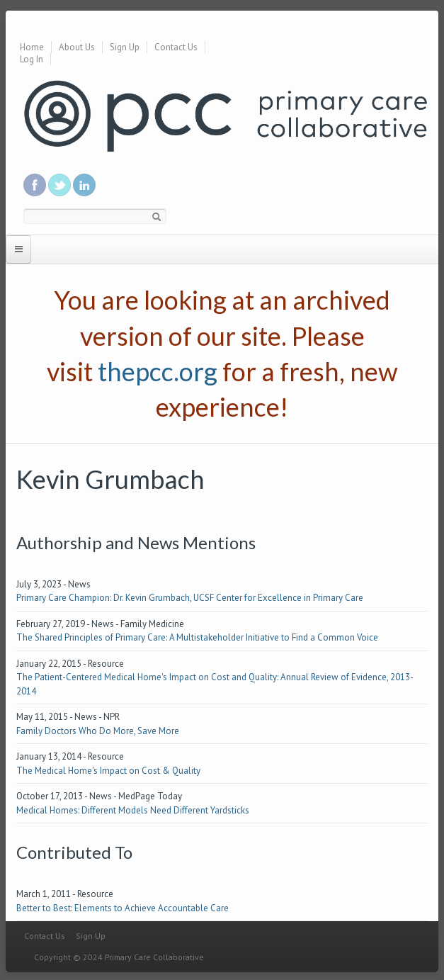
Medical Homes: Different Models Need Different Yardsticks (133, 810)
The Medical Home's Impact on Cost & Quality (108, 771)
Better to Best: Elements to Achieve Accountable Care (123, 908)
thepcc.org (158, 371)
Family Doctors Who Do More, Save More (98, 731)
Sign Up (125, 47)
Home (32, 47)
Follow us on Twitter (59, 185)
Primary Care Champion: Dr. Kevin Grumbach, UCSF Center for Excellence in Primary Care (190, 598)
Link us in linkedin (84, 185)
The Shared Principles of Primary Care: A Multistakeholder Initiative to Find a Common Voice (197, 637)
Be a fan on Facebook (35, 185)
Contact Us (176, 47)
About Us (77, 47)
